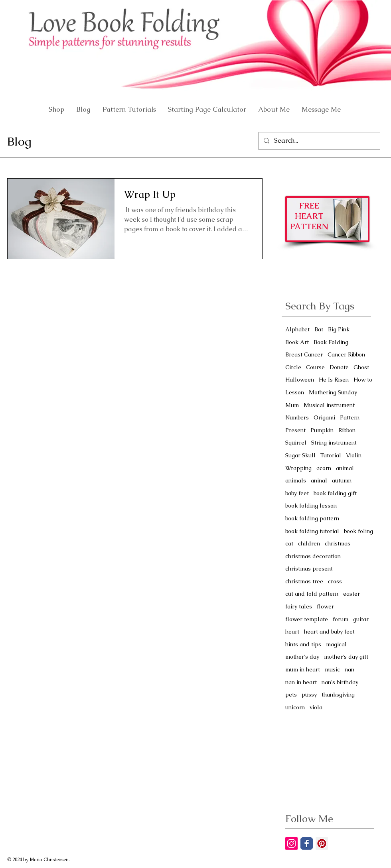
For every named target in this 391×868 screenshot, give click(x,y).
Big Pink (339, 329)
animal (345, 468)
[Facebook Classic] (307, 843)
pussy (309, 695)
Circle (293, 367)
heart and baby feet (329, 632)
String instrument (334, 443)
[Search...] (319, 141)
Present (295, 430)
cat (289, 543)
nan (350, 669)
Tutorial (331, 455)
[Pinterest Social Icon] (322, 843)
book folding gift (335, 493)
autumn (342, 480)
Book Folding (331, 342)
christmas (338, 543)
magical (336, 644)
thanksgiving (338, 695)
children (309, 543)
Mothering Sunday (333, 392)
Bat (319, 329)
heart (292, 632)
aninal (319, 480)
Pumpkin (322, 430)
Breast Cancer (304, 354)
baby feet (297, 493)
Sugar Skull (300, 455)
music (332, 669)
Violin (354, 455)
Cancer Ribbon (346, 354)
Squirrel (296, 443)
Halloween (300, 380)
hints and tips (303, 644)
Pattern (350, 417)
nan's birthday (340, 682)
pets (291, 695)
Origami (324, 417)
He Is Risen (334, 380)
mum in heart (303, 669)
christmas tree (304, 581)
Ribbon (347, 430)
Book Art (297, 342)
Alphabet (297, 329)
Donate (339, 367)
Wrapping (298, 468)
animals (296, 480)
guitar (361, 619)
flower (325, 606)
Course (315, 367)
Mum (292, 405)
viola (316, 707)
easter (352, 594)
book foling (358, 531)
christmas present (309, 569)
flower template (307, 619)
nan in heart (301, 682)
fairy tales (299, 606)
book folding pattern (312, 518)
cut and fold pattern (312, 594)
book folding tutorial (312, 531)
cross (335, 581)
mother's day (302, 657)
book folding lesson (311, 506)
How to (363, 380)
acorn (324, 468)
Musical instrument (329, 405)
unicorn (295, 707)
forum (341, 619)
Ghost (361, 367)
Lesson (295, 392)
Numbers (297, 417)
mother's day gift (346, 657)
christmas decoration (313, 556)
